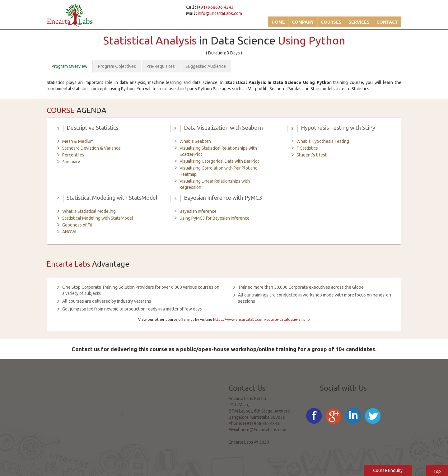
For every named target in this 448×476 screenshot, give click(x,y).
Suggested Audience (206, 66)
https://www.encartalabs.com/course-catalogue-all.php (261, 319)
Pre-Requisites (161, 66)
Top (437, 471)
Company (303, 22)
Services (359, 22)
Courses (331, 22)
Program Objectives (117, 66)
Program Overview (70, 66)
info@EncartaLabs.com (220, 13)
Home (278, 22)
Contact (387, 22)
